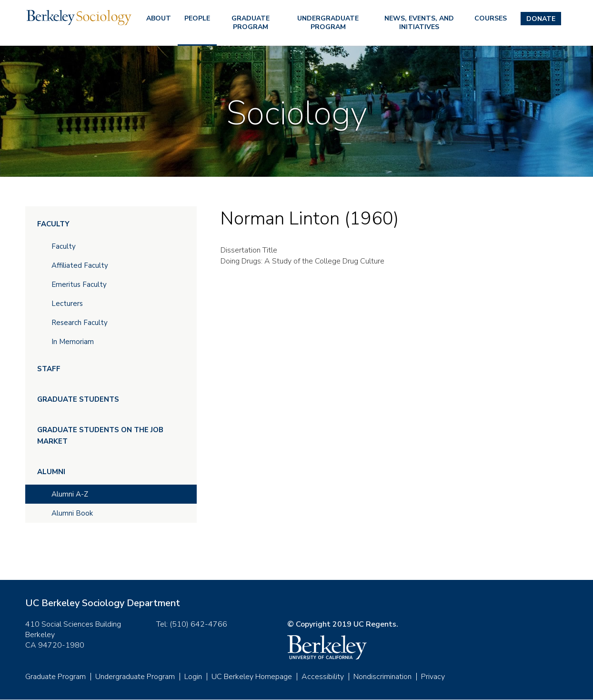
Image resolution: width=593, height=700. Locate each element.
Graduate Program (251, 23)
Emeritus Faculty (79, 284)
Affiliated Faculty (80, 265)
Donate (541, 19)
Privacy (433, 677)
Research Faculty (80, 323)
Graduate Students (78, 399)
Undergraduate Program (328, 23)
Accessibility (323, 677)
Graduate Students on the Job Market (100, 436)
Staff (49, 369)
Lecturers (67, 304)
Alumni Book (72, 513)
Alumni (51, 472)
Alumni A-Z (70, 494)
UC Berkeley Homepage (252, 677)
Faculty (53, 224)
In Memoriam (73, 342)
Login (193, 677)
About (159, 18)
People (197, 18)
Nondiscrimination (382, 677)
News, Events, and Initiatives (419, 23)
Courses (491, 18)
